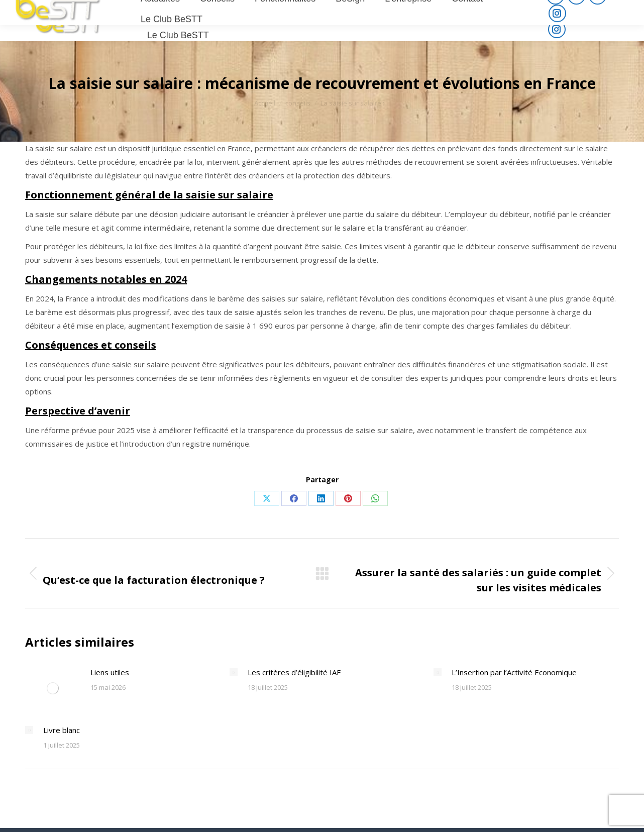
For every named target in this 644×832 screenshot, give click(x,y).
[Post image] (53, 688)
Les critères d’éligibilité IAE (294, 672)
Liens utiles (110, 672)
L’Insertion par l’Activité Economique (514, 672)
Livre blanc (62, 730)
